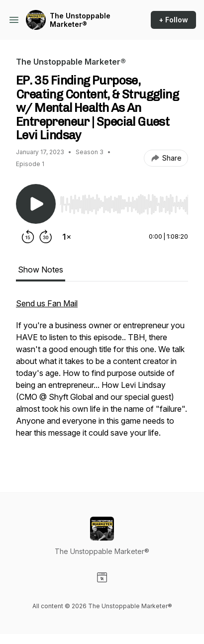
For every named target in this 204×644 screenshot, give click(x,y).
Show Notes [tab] (41, 270)
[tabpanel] (102, 379)
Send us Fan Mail (47, 303)
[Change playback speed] (67, 237)
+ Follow (173, 20)
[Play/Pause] (36, 204)
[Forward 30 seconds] (46, 237)
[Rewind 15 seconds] (28, 237)
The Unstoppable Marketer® (80, 20)
